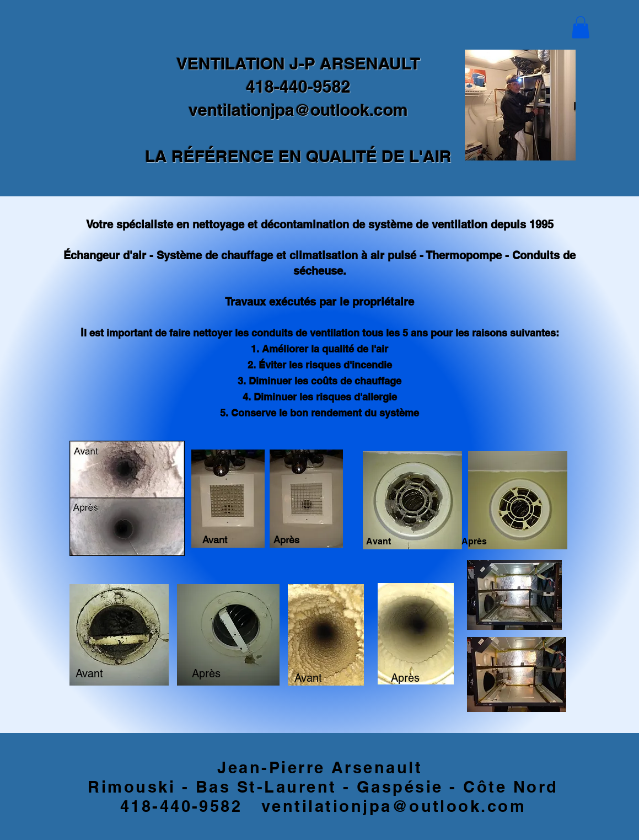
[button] (581, 27)
